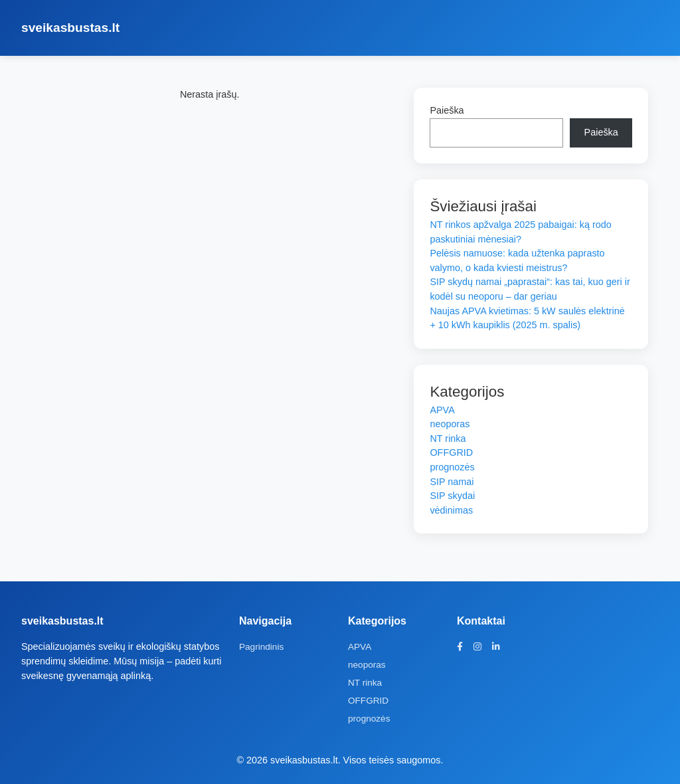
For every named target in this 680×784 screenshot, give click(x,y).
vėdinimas (451, 510)
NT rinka (448, 439)
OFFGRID (451, 452)
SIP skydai (452, 496)
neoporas (450, 424)
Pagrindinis (261, 647)
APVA (442, 410)
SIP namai (452, 482)
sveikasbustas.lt (70, 28)
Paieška (447, 110)
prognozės (452, 467)
